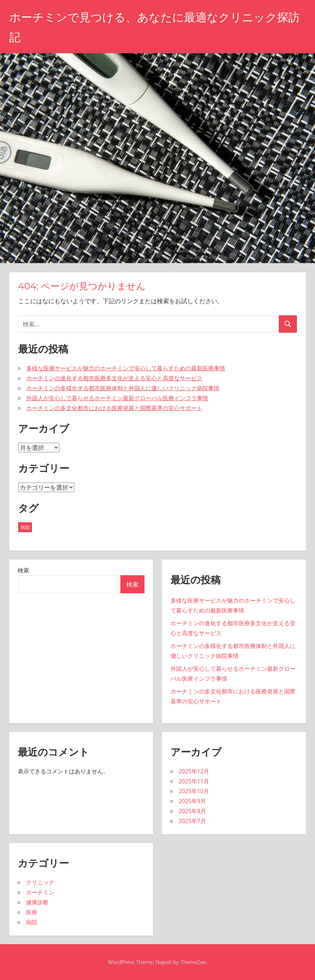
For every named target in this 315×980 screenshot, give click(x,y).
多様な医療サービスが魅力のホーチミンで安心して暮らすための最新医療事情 (126, 368)
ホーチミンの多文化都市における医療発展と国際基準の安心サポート (114, 408)
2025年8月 (192, 811)
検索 (23, 570)
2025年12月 (194, 771)
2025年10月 (194, 791)
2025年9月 (192, 801)
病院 (32, 922)
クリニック (40, 882)
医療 (32, 912)
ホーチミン (40, 892)
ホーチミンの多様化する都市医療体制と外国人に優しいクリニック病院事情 (123, 388)
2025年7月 (192, 821)
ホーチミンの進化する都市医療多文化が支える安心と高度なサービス (114, 378)
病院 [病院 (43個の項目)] (25, 527)
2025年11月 (194, 781)
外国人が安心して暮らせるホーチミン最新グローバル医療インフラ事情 (117, 398)
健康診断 (37, 902)
